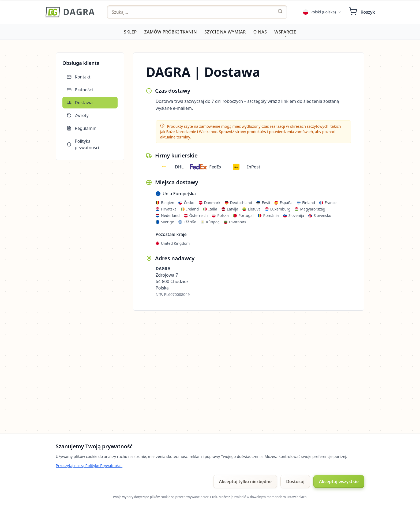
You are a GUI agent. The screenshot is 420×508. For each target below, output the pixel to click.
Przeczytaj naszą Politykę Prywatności (89, 466)
